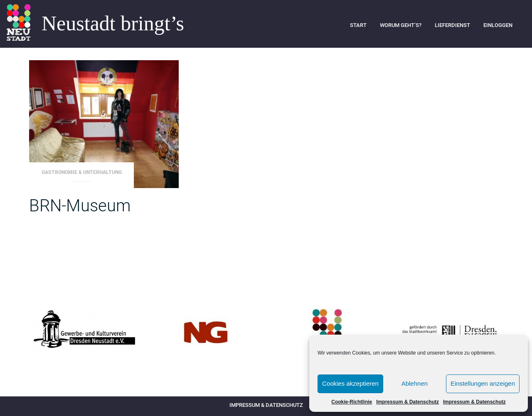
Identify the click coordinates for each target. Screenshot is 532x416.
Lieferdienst (452, 25)
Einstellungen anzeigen (483, 383)
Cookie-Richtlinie (352, 402)
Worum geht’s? (401, 25)
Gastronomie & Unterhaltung (82, 172)
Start (358, 25)
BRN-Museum (80, 206)
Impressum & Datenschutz (408, 402)
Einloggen (498, 25)
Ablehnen (415, 383)
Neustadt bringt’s (113, 24)
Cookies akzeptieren (350, 383)
